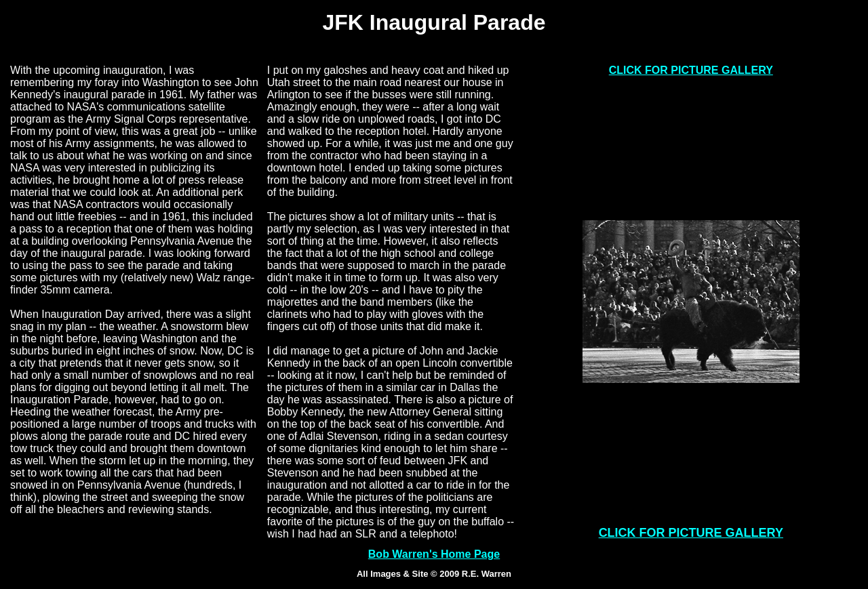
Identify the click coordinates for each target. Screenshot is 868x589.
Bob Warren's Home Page (434, 554)
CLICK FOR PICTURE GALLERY (691, 70)
